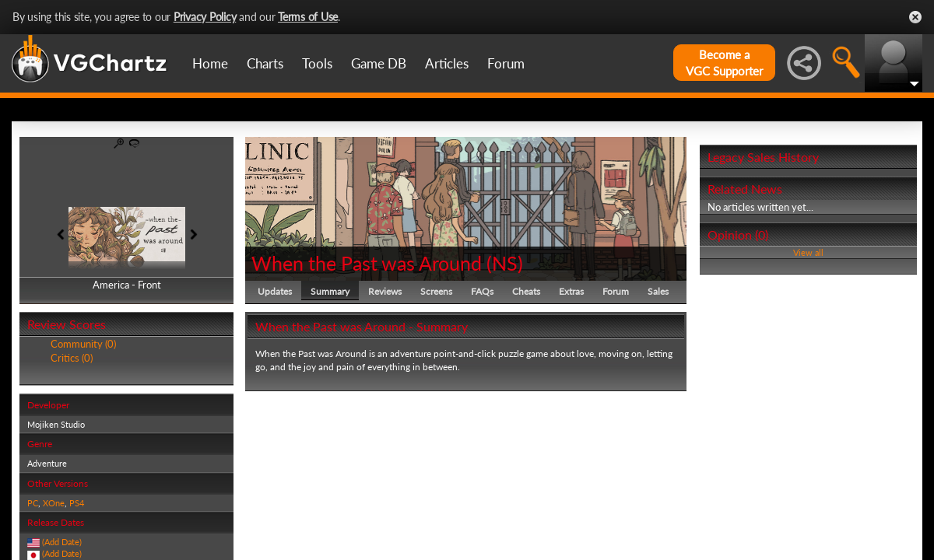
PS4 (77, 503)
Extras (571, 291)
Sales (658, 291)
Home (210, 63)
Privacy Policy (205, 17)
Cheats (526, 291)
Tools (317, 63)
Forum (506, 63)
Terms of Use (308, 17)
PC (33, 503)
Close (915, 17)
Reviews (385, 291)
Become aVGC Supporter (724, 63)
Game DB (379, 63)
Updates (275, 291)
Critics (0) (72, 358)
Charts (265, 63)
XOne (54, 503)
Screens (436, 291)
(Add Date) (62, 542)
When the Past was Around (367, 263)
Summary (330, 291)
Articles (447, 63)
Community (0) (83, 344)
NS (505, 263)
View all (808, 252)
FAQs (482, 291)
